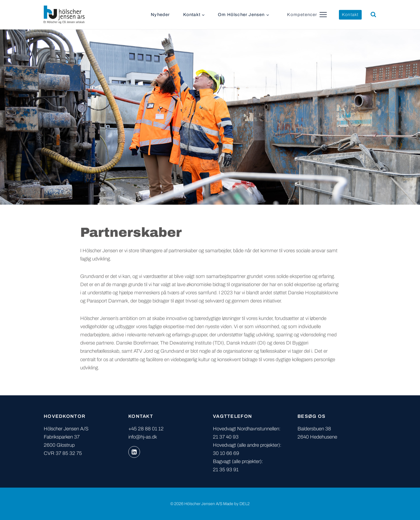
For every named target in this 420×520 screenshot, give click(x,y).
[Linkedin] (134, 452)
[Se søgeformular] (373, 15)
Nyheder (160, 15)
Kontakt (350, 15)
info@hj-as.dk (143, 437)
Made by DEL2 (236, 504)
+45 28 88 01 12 (146, 429)
